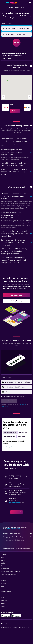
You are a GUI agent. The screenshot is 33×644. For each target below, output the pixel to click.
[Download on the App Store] (16, 616)
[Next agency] (29, 97)
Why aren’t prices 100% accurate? (17, 540)
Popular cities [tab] (23, 432)
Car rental (7, 547)
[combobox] (7, 23)
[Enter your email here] (18, 392)
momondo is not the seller (17, 534)
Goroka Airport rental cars (11, 447)
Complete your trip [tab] (10, 436)
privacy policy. (4, 406)
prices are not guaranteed (14, 529)
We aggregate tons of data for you (17, 537)
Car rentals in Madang (9, 549)
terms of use (23, 405)
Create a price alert (14, 502)
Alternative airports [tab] (10, 432)
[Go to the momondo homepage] (12, 3)
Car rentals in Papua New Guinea (19, 547)
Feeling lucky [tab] (22, 436)
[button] (3, 3)
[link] (15, 111)
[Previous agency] (4, 97)
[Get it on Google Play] (6, 616)
